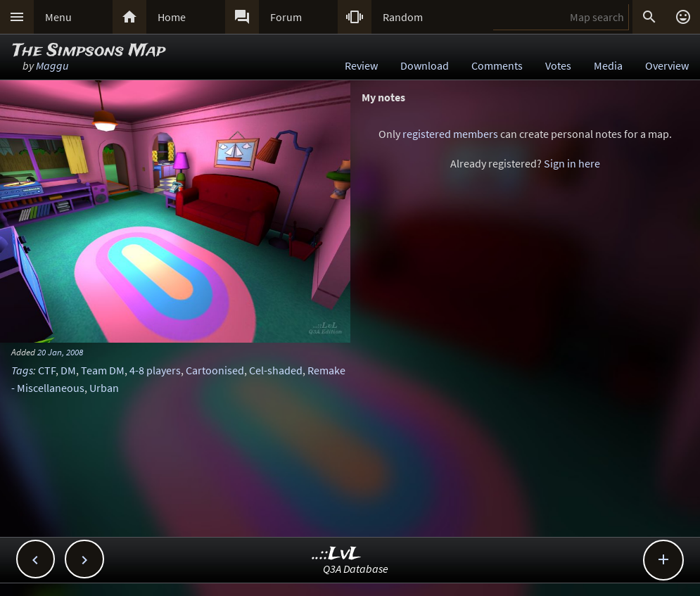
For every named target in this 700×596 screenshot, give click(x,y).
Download (425, 65)
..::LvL (337, 554)
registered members (450, 134)
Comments (497, 65)
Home (172, 17)
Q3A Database (356, 569)
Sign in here (572, 163)
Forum (286, 17)
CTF (47, 370)
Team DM (103, 370)
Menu (58, 17)
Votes (558, 65)
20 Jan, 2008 (60, 352)
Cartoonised (215, 370)
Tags (22, 370)
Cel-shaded (276, 370)
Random (403, 17)
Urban (104, 388)
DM (68, 370)
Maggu (52, 65)
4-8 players (155, 370)
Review (361, 65)
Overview (667, 65)
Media (608, 65)
